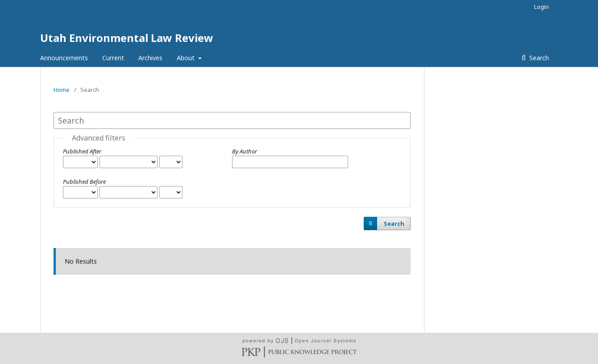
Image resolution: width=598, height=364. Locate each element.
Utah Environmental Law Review (127, 38)
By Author (245, 151)
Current (113, 58)
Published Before (84, 182)
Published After (82, 151)
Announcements (64, 58)
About (187, 58)
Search (538, 58)
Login (542, 7)
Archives (150, 58)
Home (62, 90)
